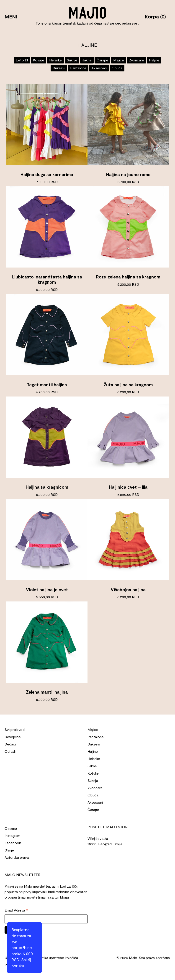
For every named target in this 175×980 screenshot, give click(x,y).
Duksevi (59, 68)
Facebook (13, 843)
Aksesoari (99, 68)
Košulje (39, 60)
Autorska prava (17, 857)
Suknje (72, 60)
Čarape (102, 60)
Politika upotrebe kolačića (57, 958)
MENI (11, 16)
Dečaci (10, 744)
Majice (119, 60)
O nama (11, 828)
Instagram (12, 835)
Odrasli (10, 751)
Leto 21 (22, 60)
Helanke (55, 60)
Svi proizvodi (15, 729)
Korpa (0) (155, 16)
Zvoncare (136, 60)
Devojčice (13, 737)
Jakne (87, 60)
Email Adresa (16, 910)
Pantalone (78, 68)
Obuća (117, 68)
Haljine (154, 60)
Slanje (9, 850)
